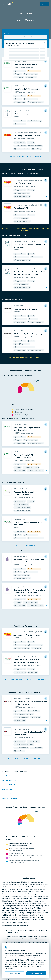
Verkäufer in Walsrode (9, 780)
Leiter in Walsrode (8, 789)
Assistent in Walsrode (9, 785)
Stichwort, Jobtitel (8, 34)
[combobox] (25, 37)
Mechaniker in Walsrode (10, 798)
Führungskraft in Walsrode (10, 794)
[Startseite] (7, 4)
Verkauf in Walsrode (8, 776)
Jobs (21, 14)
